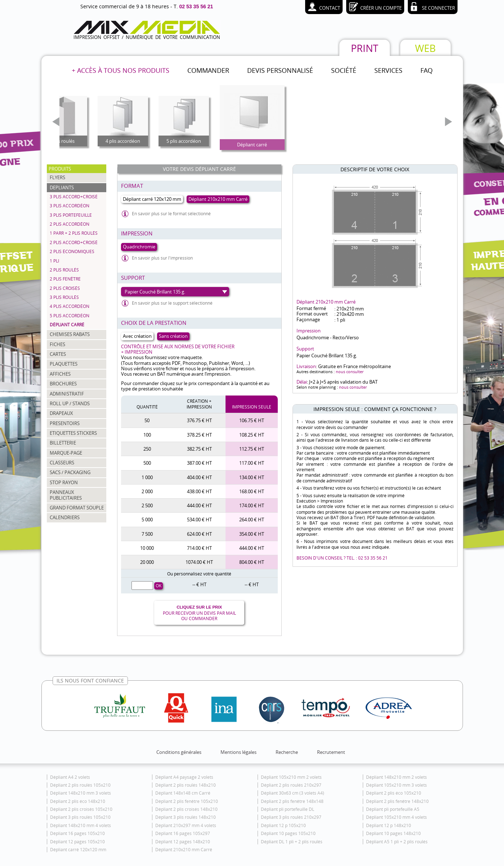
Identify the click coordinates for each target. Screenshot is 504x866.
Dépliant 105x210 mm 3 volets (396, 785)
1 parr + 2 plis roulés (74, 233)
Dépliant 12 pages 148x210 (183, 842)
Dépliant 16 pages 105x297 (183, 833)
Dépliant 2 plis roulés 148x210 (186, 785)
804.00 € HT (252, 562)
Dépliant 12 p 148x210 (389, 825)
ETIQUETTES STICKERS (73, 433)
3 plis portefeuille (71, 215)
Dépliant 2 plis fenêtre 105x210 (187, 801)
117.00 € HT (252, 463)
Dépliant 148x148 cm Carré (183, 793)
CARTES (58, 354)
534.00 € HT (199, 520)
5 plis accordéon (70, 316)
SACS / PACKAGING (70, 472)
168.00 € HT (252, 491)
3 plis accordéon (70, 206)
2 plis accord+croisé (74, 242)
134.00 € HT (252, 477)
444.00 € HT (199, 505)
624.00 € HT (199, 534)
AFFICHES (60, 374)
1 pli (54, 261)
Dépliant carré (67, 325)
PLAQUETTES (64, 364)
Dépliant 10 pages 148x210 (393, 833)
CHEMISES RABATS (70, 334)
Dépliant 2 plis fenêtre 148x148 (292, 801)
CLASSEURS (62, 463)
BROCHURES (63, 384)
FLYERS (57, 177)
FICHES (57, 344)
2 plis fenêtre (65, 279)
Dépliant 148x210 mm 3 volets (81, 793)
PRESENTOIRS (65, 423)
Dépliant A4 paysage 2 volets (184, 777)
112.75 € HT (252, 449)
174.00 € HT (252, 505)
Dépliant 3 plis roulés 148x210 (186, 817)
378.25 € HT (199, 435)
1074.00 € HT (199, 562)
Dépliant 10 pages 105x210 (288, 833)
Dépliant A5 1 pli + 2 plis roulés (397, 842)
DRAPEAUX (61, 413)
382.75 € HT (199, 449)
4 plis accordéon (70, 306)
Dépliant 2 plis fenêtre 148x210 (397, 801)
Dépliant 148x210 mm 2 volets (396, 777)
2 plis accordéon (70, 224)
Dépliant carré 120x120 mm (78, 850)
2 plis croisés (65, 288)
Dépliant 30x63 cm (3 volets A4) (293, 793)
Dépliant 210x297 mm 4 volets (186, 825)
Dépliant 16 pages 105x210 (77, 833)
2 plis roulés (64, 270)
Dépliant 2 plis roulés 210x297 (291, 785)
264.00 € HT (252, 520)
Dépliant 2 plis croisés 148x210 (186, 809)
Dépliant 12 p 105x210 (283, 825)
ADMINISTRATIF (67, 394)
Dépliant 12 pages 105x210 (77, 842)
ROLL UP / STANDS (70, 403)
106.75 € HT (252, 420)
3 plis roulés (64, 297)
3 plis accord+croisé (74, 197)
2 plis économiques (72, 251)
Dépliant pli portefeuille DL (287, 809)
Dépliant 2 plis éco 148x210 (78, 801)
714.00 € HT (199, 548)
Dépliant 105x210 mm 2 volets (291, 777)
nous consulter (350, 372)
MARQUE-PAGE (66, 453)
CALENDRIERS (65, 517)
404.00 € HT (199, 477)
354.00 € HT (252, 534)
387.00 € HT (199, 463)
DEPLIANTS (62, 187)
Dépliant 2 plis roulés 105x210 (80, 785)
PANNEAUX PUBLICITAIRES (66, 495)
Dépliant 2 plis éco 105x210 (394, 793)
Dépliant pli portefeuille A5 (393, 809)
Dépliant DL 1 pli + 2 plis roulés (292, 842)
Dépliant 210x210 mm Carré (184, 850)
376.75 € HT (199, 420)
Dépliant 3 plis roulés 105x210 (80, 817)
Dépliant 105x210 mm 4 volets (396, 817)
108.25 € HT (252, 435)
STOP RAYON (64, 482)
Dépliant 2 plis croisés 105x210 (81, 809)
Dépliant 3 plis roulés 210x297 (291, 817)
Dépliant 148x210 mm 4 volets (81, 825)
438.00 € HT (199, 491)
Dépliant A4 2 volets (70, 777)
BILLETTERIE (63, 443)
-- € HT (199, 584)
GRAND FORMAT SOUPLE (77, 508)
